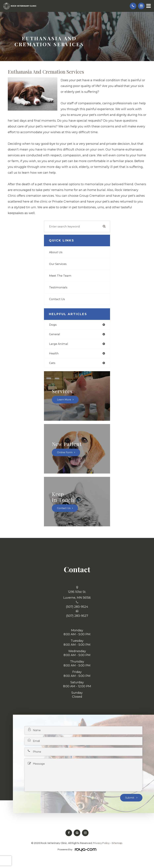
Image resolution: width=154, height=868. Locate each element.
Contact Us (57, 299)
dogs (53, 325)
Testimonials (58, 287)
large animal (59, 344)
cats (52, 363)
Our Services (58, 264)
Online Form (65, 452)
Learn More (64, 400)
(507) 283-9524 (77, 607)
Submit (130, 798)
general (55, 334)
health (54, 353)
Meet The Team (60, 276)
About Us (56, 252)
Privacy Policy (101, 843)
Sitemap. (117, 843)
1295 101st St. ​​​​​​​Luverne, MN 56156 (77, 595)
